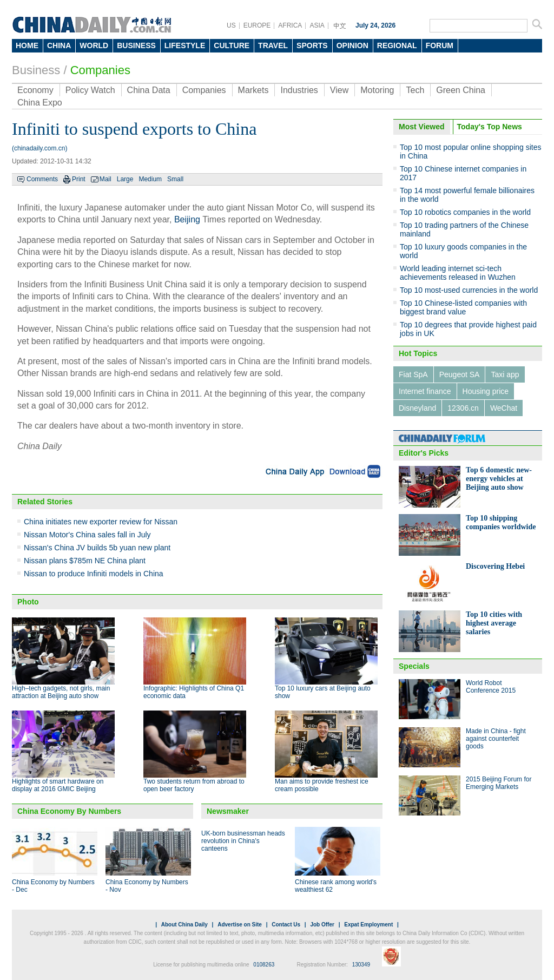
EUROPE (257, 25)
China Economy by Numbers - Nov (147, 886)
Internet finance (425, 391)
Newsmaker (228, 811)
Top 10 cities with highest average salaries (494, 623)
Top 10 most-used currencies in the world (469, 290)
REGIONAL (397, 45)
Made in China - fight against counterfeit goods (496, 739)
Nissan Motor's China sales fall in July (87, 535)
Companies (100, 70)
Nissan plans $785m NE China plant (85, 561)
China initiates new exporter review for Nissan (101, 522)
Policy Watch (90, 90)
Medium (150, 179)
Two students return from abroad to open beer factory (194, 785)
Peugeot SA (460, 374)
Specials (414, 666)
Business (36, 70)
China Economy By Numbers (69, 811)
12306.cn (463, 408)
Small (175, 179)
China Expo (40, 103)
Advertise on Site (240, 925)
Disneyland (417, 408)
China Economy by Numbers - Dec (53, 886)
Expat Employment (368, 925)
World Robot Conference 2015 (491, 687)
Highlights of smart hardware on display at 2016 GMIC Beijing (58, 785)
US (231, 25)
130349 (361, 965)
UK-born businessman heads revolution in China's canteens (243, 841)
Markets (253, 90)
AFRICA (290, 25)
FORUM (440, 45)
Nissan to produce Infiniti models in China (94, 574)
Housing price (486, 391)
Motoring (377, 90)
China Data (149, 90)
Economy (35, 90)
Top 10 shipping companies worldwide (501, 522)
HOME (27, 45)
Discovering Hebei (495, 566)
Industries (299, 90)
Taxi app (505, 374)
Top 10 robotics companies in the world (465, 212)
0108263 (264, 965)
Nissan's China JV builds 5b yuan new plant (97, 548)
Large (125, 179)
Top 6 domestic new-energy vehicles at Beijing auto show (499, 479)
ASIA (317, 25)
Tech (415, 90)
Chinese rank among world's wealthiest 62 (336, 886)
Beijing (187, 219)
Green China (461, 90)
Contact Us (286, 925)
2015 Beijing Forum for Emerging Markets (499, 783)
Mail (105, 179)
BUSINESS (136, 45)
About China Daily (184, 925)
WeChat (504, 408)
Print (79, 179)
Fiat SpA (413, 374)
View (339, 90)
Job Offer (322, 925)
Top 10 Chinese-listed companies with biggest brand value (463, 307)
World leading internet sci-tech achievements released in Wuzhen (458, 273)
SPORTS (312, 45)
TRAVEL (273, 45)
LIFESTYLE (185, 45)
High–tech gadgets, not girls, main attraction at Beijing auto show (61, 692)
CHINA (59, 45)
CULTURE (232, 45)
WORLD (94, 45)
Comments (42, 179)
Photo (28, 602)
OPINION (352, 45)
